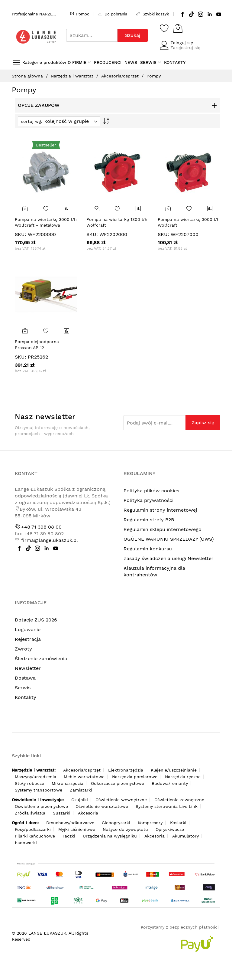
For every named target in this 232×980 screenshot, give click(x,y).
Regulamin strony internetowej (160, 510)
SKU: (21, 234)
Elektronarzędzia (126, 770)
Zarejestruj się (185, 48)
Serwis (23, 688)
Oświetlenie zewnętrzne (179, 800)
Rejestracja (28, 639)
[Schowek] (164, 28)
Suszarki (62, 813)
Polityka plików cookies (151, 491)
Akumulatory (185, 836)
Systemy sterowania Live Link (167, 806)
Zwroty (23, 649)
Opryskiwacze (170, 829)
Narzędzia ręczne (183, 777)
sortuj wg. (32, 121)
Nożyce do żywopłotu (125, 829)
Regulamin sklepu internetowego (163, 529)
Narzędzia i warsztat (73, 76)
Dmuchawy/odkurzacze (70, 823)
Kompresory (150, 823)
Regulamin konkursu (148, 549)
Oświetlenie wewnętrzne (121, 800)
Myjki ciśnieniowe (77, 829)
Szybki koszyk (153, 14)
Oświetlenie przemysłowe (41, 806)
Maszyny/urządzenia (35, 777)
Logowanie (28, 629)
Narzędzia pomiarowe (135, 777)
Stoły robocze (29, 783)
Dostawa (25, 678)
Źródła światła (30, 813)
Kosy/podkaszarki (33, 829)
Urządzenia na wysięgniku (110, 836)
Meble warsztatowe (84, 777)
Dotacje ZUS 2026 (36, 620)
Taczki (69, 836)
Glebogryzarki (116, 823)
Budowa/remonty (170, 783)
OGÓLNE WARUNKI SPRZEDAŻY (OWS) (169, 539)
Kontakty (26, 697)
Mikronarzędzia (68, 783)
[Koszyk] (178, 28)
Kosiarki (178, 823)
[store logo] (36, 37)
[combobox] (92, 35)
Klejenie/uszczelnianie (174, 770)
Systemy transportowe (39, 790)
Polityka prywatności (148, 500)
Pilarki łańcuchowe (35, 836)
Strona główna (28, 76)
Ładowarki (26, 843)
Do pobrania (113, 14)
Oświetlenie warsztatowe (102, 806)
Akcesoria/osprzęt (121, 76)
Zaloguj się (182, 43)
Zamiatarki (81, 790)
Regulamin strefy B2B (149, 520)
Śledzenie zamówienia (41, 659)
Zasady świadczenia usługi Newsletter (169, 558)
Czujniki (80, 800)
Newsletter (28, 668)
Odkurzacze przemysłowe (118, 783)
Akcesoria (88, 813)
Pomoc (79, 14)
